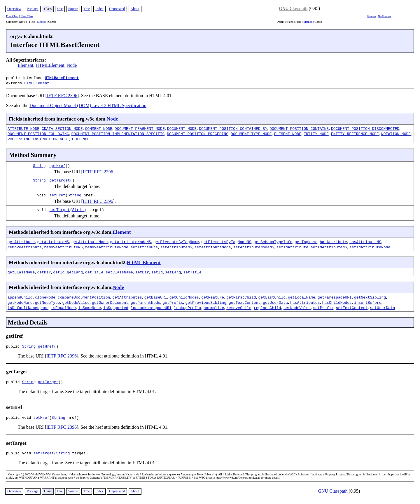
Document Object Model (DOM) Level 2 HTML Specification (88, 104)
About (135, 9)
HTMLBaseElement (62, 78)
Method (42, 22)
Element (26, 65)
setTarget (60, 208)
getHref (58, 164)
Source (73, 9)
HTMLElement (50, 65)
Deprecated (117, 9)
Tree (87, 9)
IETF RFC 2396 (62, 94)
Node (72, 65)
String (39, 164)
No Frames (384, 16)
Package (33, 9)
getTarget (60, 179)
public (14, 346)
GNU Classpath (293, 8)
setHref (58, 194)
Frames (371, 16)
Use (60, 9)
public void (20, 419)
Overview (14, 9)
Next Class (27, 16)
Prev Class (12, 16)
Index (99, 9)
